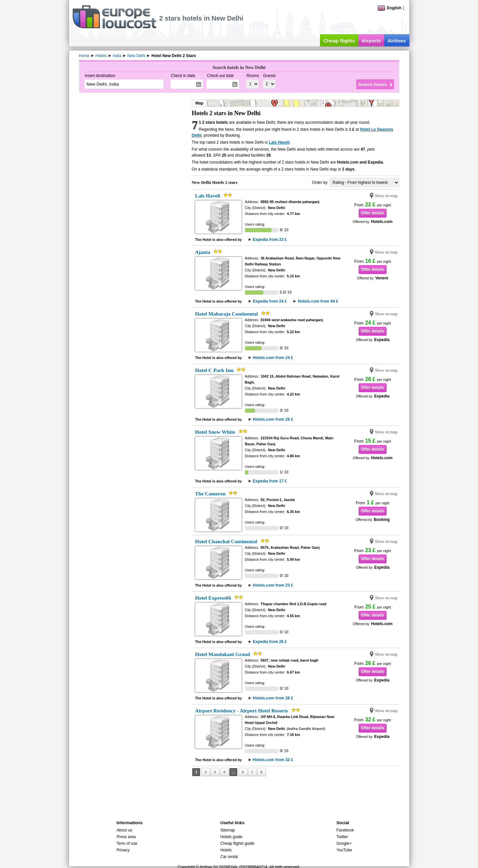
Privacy (123, 850)
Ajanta (203, 252)
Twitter (342, 837)
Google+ (344, 843)
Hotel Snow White (215, 432)
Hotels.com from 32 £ (273, 760)
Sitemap (228, 830)
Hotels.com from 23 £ (273, 585)
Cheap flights (339, 41)
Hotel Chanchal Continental (226, 541)
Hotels (226, 850)
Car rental (229, 857)
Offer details (372, 213)
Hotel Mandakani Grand (223, 654)
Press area (126, 837)
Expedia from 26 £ (270, 642)
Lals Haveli (279, 142)
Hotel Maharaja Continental (227, 314)
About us (124, 830)
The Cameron (210, 494)
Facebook (345, 830)
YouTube (344, 850)
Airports (371, 41)
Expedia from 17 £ (270, 481)
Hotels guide (232, 837)
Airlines (397, 41)
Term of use (127, 843)
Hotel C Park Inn (214, 370)
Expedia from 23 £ (270, 240)
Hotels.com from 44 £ (318, 301)
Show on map (386, 196)
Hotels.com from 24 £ (273, 358)
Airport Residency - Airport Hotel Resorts (242, 711)
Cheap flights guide (238, 843)
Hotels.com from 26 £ (273, 698)
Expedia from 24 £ (270, 301)
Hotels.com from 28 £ (273, 419)
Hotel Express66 (213, 598)
